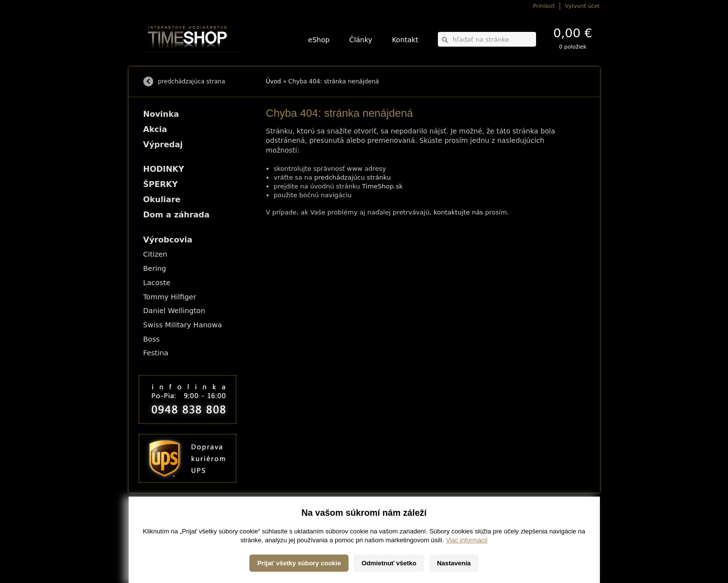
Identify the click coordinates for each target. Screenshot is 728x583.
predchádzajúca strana (192, 81)
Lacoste (157, 283)
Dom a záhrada (176, 215)
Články (361, 40)
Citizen (155, 254)
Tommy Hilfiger (170, 297)
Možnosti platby (160, 526)
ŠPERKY (161, 184)
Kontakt (405, 40)
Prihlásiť (544, 6)
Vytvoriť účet (582, 6)
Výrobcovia (168, 240)
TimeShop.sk (383, 186)
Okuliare (162, 199)
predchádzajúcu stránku (352, 177)
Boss (152, 339)
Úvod (274, 81)
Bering (155, 268)
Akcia (155, 129)
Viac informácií (467, 573)
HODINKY (164, 169)
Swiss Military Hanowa (183, 325)
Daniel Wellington (175, 311)
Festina (156, 353)
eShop (319, 40)
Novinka (161, 114)
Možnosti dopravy (162, 519)
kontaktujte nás (458, 212)
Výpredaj (163, 145)
